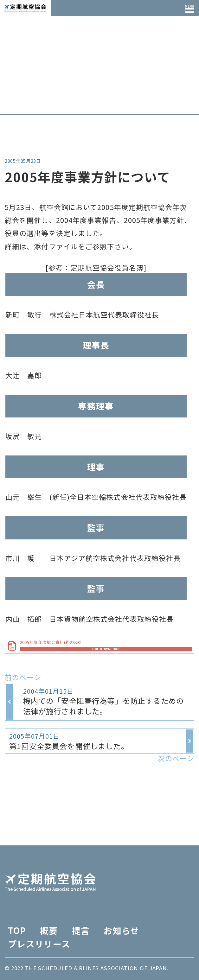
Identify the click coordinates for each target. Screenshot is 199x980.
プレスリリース (39, 944)
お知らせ (39, 108)
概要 (49, 930)
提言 (81, 930)
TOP (12, 108)
